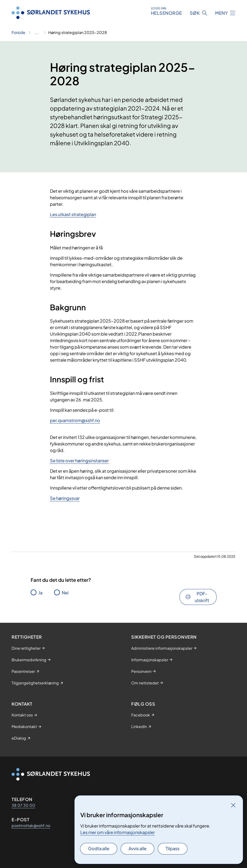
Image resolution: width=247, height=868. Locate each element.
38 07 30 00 (23, 805)
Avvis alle (137, 848)
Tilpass (173, 848)
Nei (65, 593)
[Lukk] (233, 805)
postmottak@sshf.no (31, 825)
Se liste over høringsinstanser (79, 461)
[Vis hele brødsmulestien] (37, 33)
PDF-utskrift (202, 597)
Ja (40, 593)
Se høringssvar (65, 498)
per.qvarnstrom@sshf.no (75, 420)
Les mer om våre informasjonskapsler (118, 832)
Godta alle (99, 848)
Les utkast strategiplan (73, 214)
